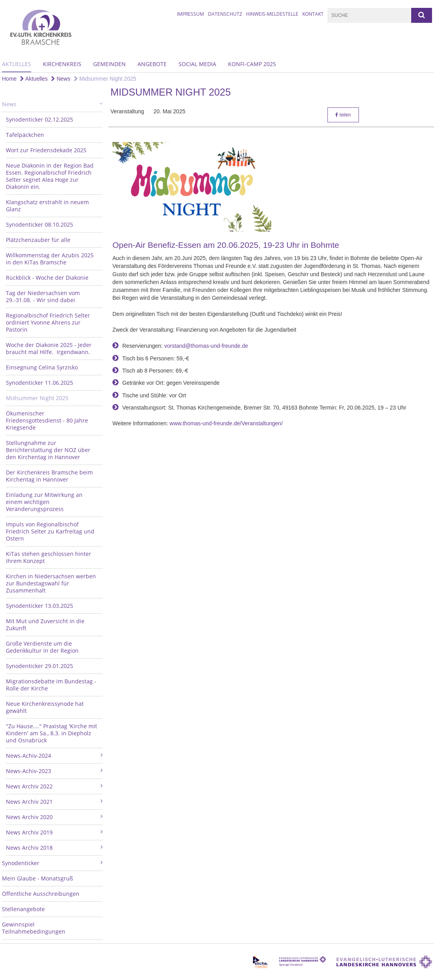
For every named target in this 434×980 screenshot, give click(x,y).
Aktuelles (17, 64)
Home (9, 79)
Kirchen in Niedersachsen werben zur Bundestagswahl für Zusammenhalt (51, 583)
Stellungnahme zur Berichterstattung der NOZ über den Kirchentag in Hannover (48, 450)
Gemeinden (109, 64)
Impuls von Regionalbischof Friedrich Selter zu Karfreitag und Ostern (50, 531)
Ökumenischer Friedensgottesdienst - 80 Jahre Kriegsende (47, 420)
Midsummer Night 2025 (105, 79)
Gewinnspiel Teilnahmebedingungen (34, 928)
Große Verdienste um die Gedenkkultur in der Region (42, 647)
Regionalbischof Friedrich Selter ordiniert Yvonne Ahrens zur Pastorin (48, 322)
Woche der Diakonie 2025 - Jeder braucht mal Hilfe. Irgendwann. (49, 348)
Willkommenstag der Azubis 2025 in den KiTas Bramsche (50, 259)
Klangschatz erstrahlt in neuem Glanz (47, 206)
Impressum (190, 14)
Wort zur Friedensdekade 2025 (46, 150)
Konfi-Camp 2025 (252, 64)
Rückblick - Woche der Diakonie (47, 278)
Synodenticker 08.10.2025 (40, 224)
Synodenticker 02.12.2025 (40, 119)
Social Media (197, 64)
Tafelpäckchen (25, 135)
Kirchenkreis (62, 64)
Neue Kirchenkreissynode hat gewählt (45, 707)
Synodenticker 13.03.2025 (40, 606)
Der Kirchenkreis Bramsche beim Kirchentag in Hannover (49, 476)
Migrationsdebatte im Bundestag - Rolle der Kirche (51, 685)
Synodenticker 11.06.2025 (40, 383)
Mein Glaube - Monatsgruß (38, 878)
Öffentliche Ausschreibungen (41, 894)
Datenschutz (225, 14)
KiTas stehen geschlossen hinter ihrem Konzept (49, 557)
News (61, 79)
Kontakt (313, 14)
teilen (343, 115)
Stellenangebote (23, 909)
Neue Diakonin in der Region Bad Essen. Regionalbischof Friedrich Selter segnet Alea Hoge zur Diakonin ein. (50, 176)
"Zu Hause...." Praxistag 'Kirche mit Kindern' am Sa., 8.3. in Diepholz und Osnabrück (51, 733)
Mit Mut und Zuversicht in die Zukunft (45, 625)
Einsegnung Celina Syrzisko (42, 367)
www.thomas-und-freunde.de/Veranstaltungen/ (226, 423)
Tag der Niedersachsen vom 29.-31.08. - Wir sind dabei (43, 296)
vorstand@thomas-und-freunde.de (206, 346)
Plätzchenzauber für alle (38, 240)
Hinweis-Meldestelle (272, 14)
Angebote (152, 64)
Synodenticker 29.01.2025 (40, 666)
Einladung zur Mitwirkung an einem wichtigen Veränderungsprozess (44, 502)
